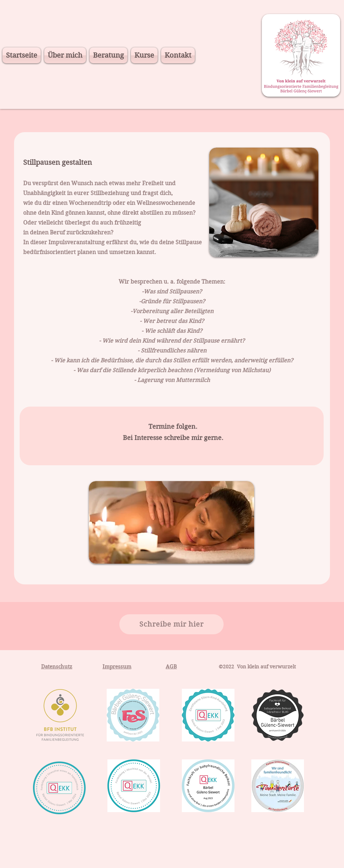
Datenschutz (57, 667)
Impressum (117, 667)
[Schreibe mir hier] (171, 624)
